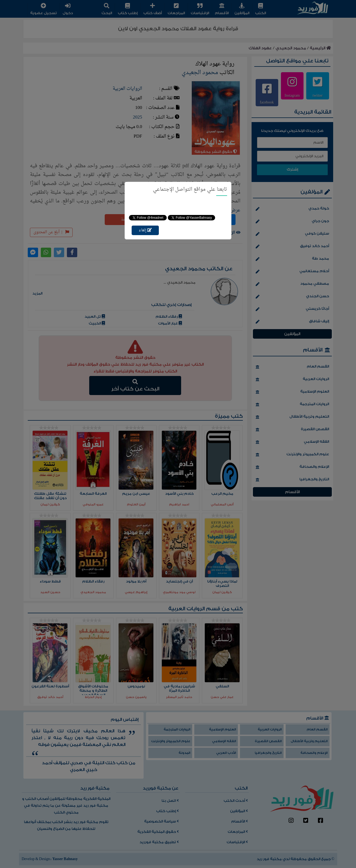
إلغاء (145, 230)
